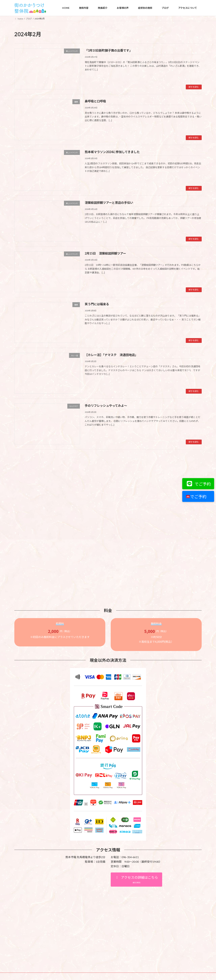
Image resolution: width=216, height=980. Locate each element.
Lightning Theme (107, 906)
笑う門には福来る (97, 304)
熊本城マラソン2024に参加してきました (112, 152)
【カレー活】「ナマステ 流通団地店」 (111, 355)
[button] (136, 803)
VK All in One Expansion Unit (130, 906)
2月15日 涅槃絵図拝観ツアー (105, 253)
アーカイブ (21, 508)
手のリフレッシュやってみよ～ (106, 406)
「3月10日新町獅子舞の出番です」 (109, 50)
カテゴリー (21, 474)
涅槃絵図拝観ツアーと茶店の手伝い (109, 203)
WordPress (90, 906)
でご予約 (198, 484)
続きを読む (194, 87)
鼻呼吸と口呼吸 (95, 101)
